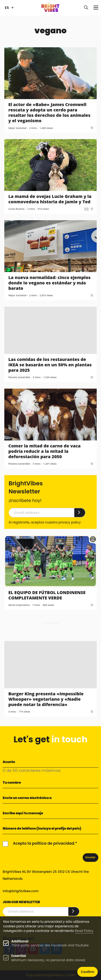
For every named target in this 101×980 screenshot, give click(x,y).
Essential (19, 956)
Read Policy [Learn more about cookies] (84, 931)
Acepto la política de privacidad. (44, 843)
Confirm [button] (88, 972)
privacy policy (69, 528)
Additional (20, 941)
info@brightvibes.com (21, 891)
